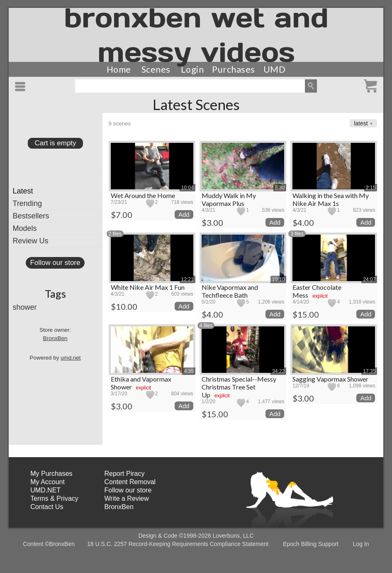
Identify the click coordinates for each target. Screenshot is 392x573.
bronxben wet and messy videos (196, 35)
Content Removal (130, 482)
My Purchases (51, 474)
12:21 (187, 279)
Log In (361, 544)
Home (119, 69)
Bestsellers (31, 216)
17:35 (369, 371)
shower (25, 307)
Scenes (156, 69)
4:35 (189, 371)
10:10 (278, 279)
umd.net (71, 358)
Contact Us (47, 507)
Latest (23, 191)
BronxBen (55, 338)
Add (184, 214)
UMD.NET (45, 490)
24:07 (369, 279)
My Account (47, 482)
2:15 (371, 188)
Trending (27, 203)
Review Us (31, 241)
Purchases (234, 69)
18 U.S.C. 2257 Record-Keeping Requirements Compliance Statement (178, 544)
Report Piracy (125, 474)
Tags (55, 294)
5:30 (280, 188)
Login (192, 69)
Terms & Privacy (54, 498)
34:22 (278, 371)
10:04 (187, 188)
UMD (275, 69)
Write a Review (127, 498)
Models (25, 228)
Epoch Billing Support (311, 544)
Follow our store (55, 263)
